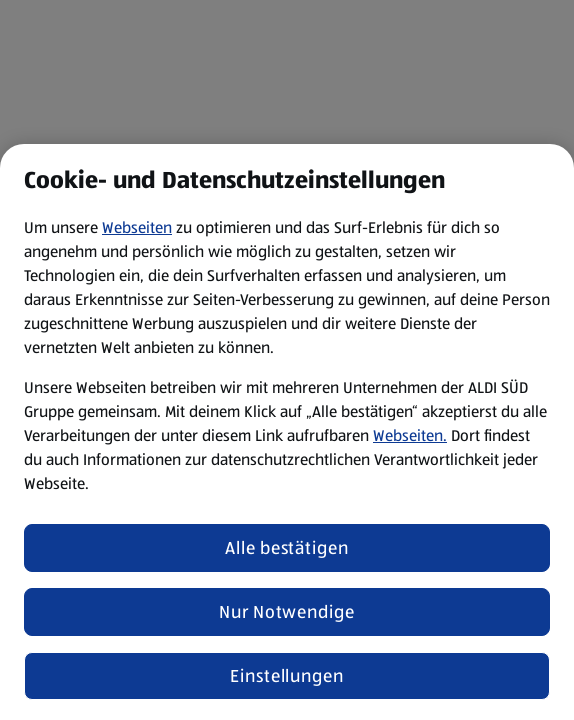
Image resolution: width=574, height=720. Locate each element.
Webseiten (137, 227)
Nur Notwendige (287, 612)
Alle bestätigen (287, 548)
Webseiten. (410, 435)
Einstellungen (287, 676)
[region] (287, 432)
